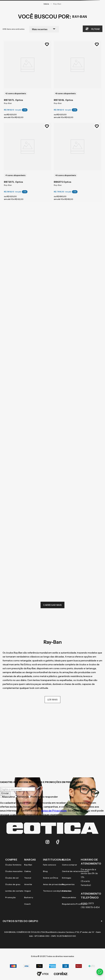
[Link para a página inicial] (46, 4)
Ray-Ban (57, 4)
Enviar (5, 793)
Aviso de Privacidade (54, 811)
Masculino (7, 797)
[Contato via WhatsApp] (100, 972)
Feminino (22, 797)
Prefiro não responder (43, 797)
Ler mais (53, 700)
